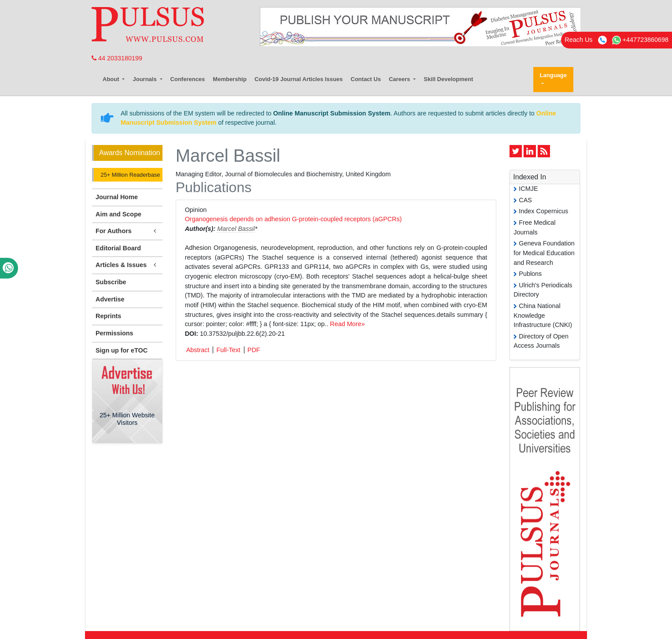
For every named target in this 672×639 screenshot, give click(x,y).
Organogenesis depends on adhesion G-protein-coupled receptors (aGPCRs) (294, 219)
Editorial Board (118, 248)
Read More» (347, 324)
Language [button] (553, 75)
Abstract (198, 350)
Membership (230, 79)
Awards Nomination (129, 153)
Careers (400, 79)
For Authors (127, 231)
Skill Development (448, 79)
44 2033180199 (117, 58)
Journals (145, 79)
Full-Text (228, 350)
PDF (254, 350)
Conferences (188, 79)
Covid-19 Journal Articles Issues (299, 79)
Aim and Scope (118, 214)
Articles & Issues (127, 265)
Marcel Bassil (236, 229)
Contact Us (366, 79)
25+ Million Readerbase (129, 175)
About (112, 79)
